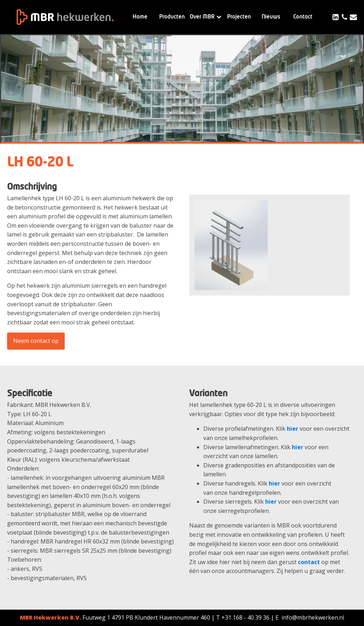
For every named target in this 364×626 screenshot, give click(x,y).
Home (140, 17)
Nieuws (271, 17)
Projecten (239, 17)
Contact (303, 17)
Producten (172, 17)
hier (293, 429)
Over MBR (206, 17)
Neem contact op (36, 341)
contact (309, 562)
